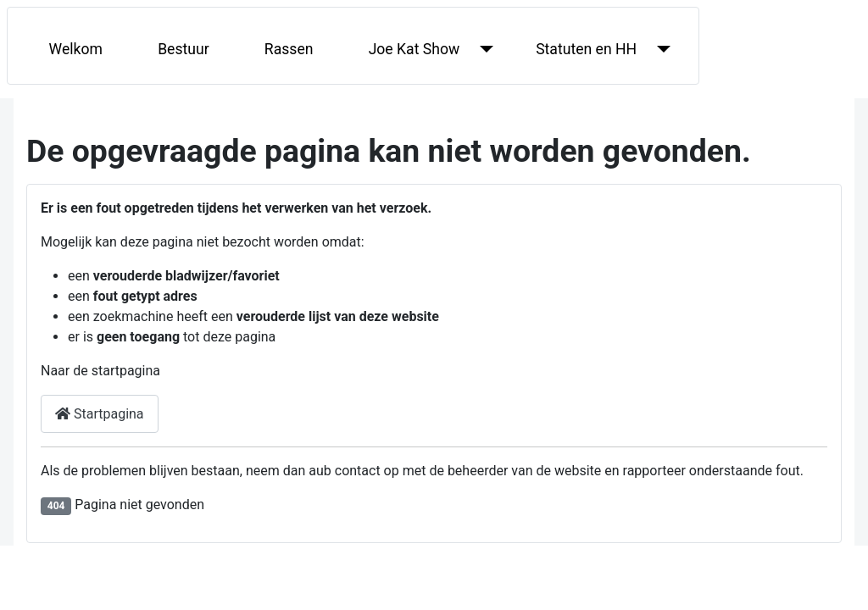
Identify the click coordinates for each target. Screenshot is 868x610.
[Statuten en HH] (660, 49)
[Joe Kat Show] (483, 49)
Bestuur (184, 49)
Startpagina (100, 414)
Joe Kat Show (415, 49)
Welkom (76, 49)
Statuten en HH (586, 49)
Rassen (289, 49)
